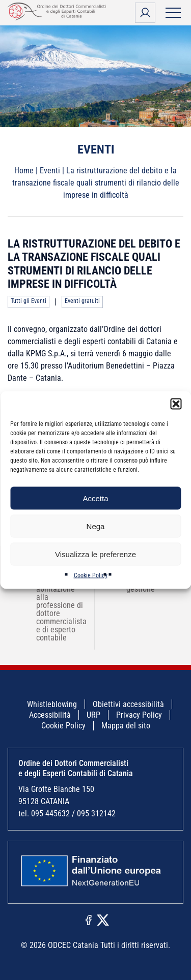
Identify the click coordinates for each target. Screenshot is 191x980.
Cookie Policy (91, 575)
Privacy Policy (139, 715)
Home (24, 171)
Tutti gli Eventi (29, 301)
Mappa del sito (126, 726)
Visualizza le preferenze (95, 554)
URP (93, 715)
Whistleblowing (52, 704)
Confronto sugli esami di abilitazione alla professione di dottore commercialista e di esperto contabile (55, 605)
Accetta (95, 498)
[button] (176, 404)
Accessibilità (50, 715)
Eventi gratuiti (82, 301)
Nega (96, 526)
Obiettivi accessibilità (128, 704)
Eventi (50, 171)
